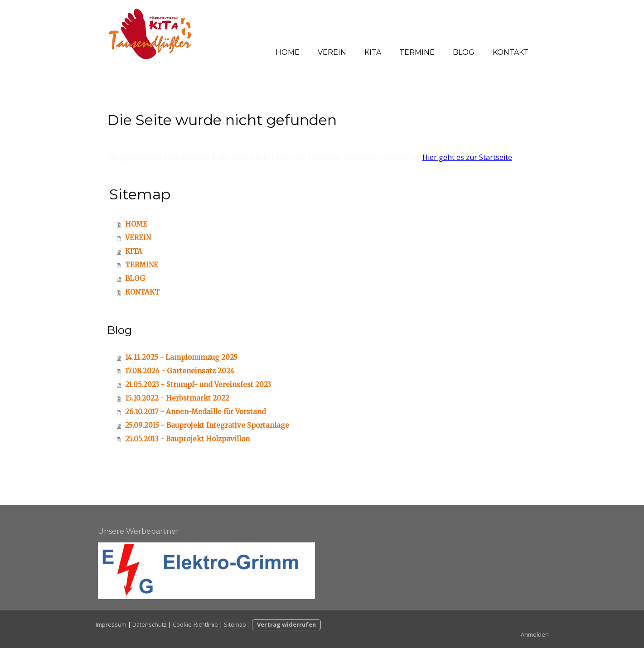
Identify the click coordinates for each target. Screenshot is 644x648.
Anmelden (535, 634)
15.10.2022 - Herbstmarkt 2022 (177, 398)
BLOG (464, 52)
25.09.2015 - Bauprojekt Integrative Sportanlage (207, 425)
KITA (373, 52)
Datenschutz (150, 624)
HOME (288, 52)
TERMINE (417, 52)
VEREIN (332, 52)
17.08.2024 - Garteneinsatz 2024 (180, 371)
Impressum (111, 624)
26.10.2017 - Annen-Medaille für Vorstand (196, 412)
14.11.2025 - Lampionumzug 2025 (181, 357)
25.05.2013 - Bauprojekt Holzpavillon (187, 439)
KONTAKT (511, 52)
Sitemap (235, 624)
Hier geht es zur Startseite (467, 157)
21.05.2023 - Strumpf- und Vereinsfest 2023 (198, 384)
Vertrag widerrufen (286, 624)
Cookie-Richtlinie (195, 624)
